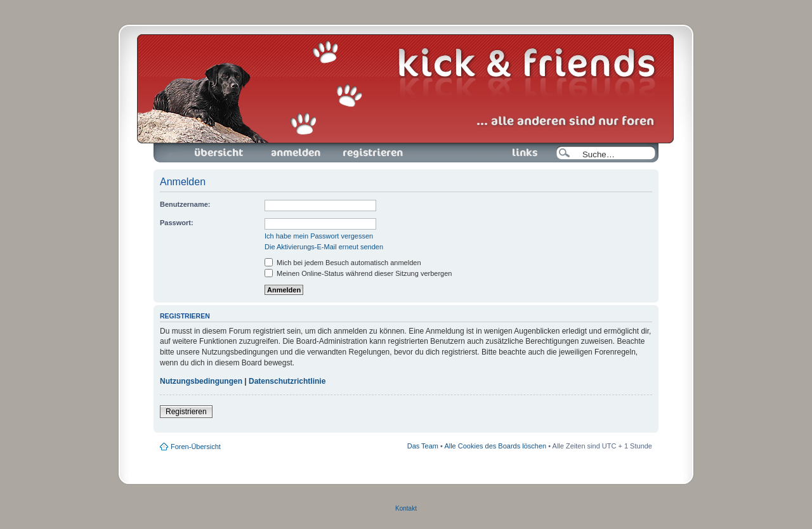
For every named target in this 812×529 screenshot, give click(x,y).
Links (520, 153)
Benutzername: (185, 204)
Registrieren (372, 153)
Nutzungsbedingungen (201, 381)
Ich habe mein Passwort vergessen (319, 236)
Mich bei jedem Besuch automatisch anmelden (343, 263)
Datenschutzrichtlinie (287, 381)
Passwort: (177, 223)
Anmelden (296, 153)
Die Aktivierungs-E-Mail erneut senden (324, 247)
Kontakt (406, 508)
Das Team (423, 446)
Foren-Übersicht (219, 153)
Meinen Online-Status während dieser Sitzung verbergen (358, 273)
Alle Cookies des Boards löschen (495, 446)
